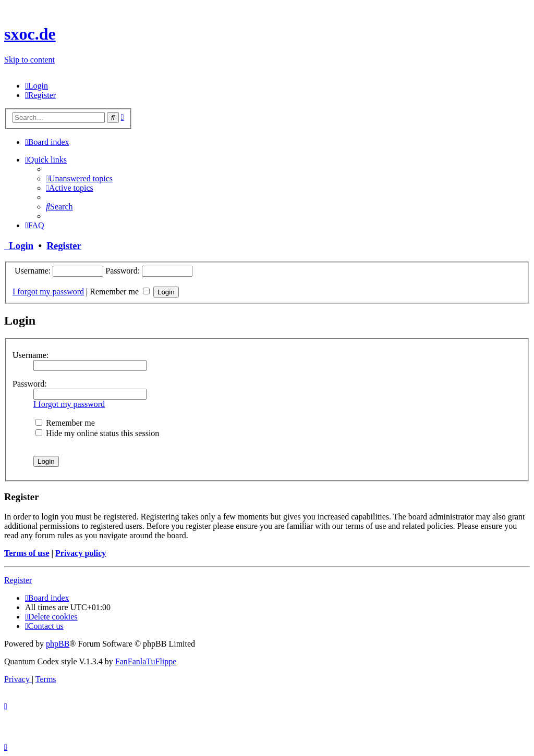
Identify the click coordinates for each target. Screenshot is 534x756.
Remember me (120, 292)
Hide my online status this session (97, 433)
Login (19, 246)
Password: (30, 384)
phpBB (58, 644)
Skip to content (29, 60)
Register (64, 246)
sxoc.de (30, 34)
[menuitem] (37, 86)
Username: (31, 355)
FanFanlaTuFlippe (146, 661)
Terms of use (27, 553)
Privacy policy (81, 553)
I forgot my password (48, 292)
